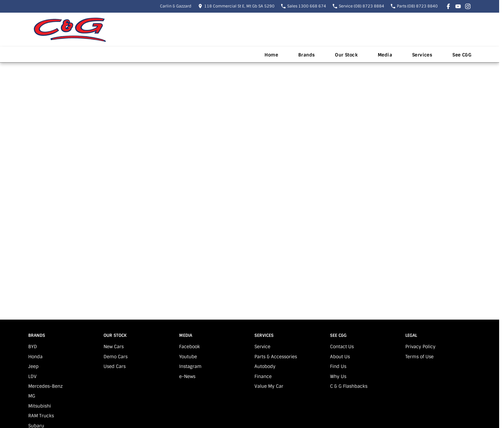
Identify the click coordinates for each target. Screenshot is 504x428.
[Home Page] (70, 30)
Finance (263, 376)
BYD (33, 347)
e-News (187, 376)
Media (385, 55)
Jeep (33, 366)
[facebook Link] (448, 6)
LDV (32, 376)
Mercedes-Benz (45, 386)
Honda (35, 357)
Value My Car (269, 386)
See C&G (462, 55)
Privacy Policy (420, 347)
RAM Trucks (41, 416)
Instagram (190, 366)
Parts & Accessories (276, 357)
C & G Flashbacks (349, 386)
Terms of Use (419, 357)
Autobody (265, 366)
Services (422, 55)
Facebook (190, 347)
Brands (307, 55)
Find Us (338, 366)
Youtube (188, 357)
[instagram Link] (468, 6)
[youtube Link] (458, 6)
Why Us (338, 376)
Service (262, 347)
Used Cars (115, 366)
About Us (340, 357)
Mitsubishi (40, 406)
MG (32, 396)
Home (271, 55)
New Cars (114, 347)
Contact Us (342, 347)
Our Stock (346, 55)
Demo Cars (116, 357)
